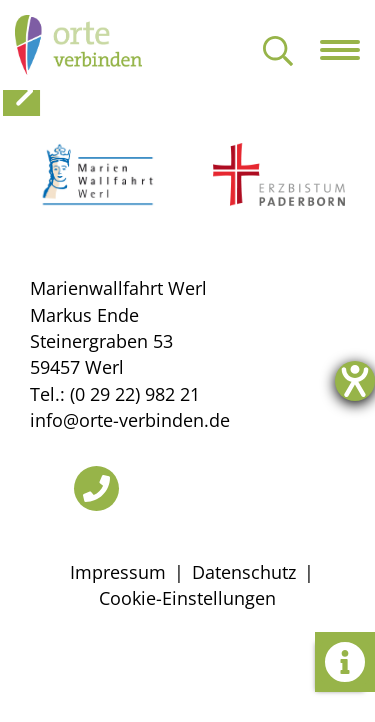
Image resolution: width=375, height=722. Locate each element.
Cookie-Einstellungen (187, 598)
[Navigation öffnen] (347, 50)
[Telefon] (96, 488)
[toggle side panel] (21, 91)
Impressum (118, 572)
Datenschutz (244, 572)
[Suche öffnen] (278, 52)
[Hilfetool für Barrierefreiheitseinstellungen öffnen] (355, 381)
